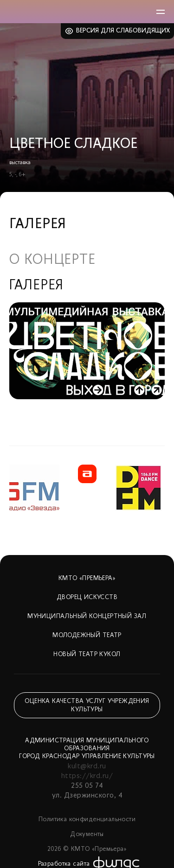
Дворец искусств (87, 597)
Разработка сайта (64, 864)
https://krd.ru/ (87, 776)
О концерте (52, 261)
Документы (87, 834)
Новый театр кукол (87, 654)
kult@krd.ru (87, 766)
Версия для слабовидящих (123, 31)
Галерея (36, 286)
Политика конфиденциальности (87, 820)
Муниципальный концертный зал (87, 616)
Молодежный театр (87, 635)
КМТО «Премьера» (87, 578)
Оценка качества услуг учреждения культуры (87, 705)
